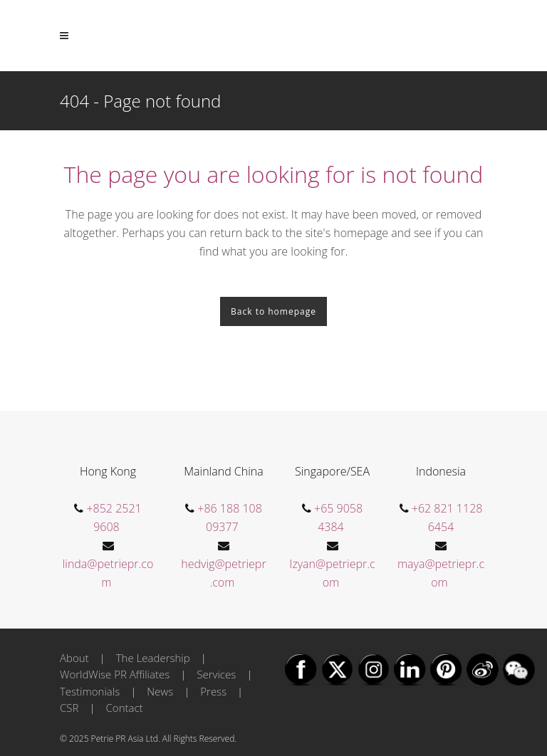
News (160, 691)
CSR (69, 708)
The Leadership (153, 658)
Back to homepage (273, 311)
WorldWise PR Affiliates (115, 674)
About (74, 658)
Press (213, 691)
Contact (125, 708)
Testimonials (90, 691)
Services (216, 674)
